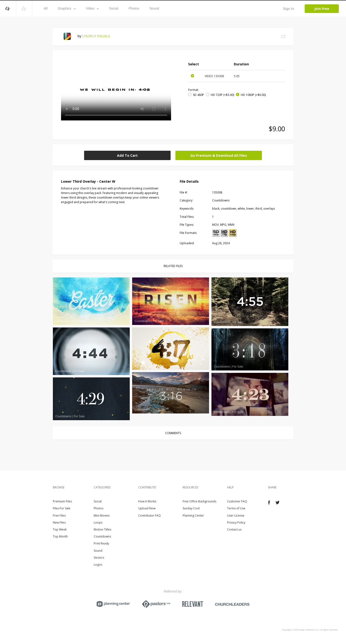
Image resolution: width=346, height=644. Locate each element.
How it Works (147, 501)
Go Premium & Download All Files (219, 155)
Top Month (60, 536)
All (46, 8)
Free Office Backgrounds (199, 501)
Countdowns (102, 536)
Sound (154, 8)
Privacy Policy (236, 522)
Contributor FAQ (149, 516)
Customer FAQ (237, 501)
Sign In (288, 9)
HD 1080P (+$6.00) (253, 95)
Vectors (99, 558)
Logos (98, 565)
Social (114, 8)
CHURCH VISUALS (96, 36)
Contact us (234, 529)
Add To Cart (127, 155)
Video (93, 8)
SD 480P (198, 95)
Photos (134, 8)
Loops (98, 522)
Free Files (59, 516)
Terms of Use (236, 508)
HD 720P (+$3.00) (222, 95)
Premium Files (62, 501)
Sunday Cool (191, 508)
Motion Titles (102, 529)
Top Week (60, 529)
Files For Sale (62, 508)
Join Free (322, 9)
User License (236, 516)
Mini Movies (102, 516)
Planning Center (193, 516)
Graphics (67, 8)
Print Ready (101, 543)
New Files (59, 522)
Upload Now (147, 508)
